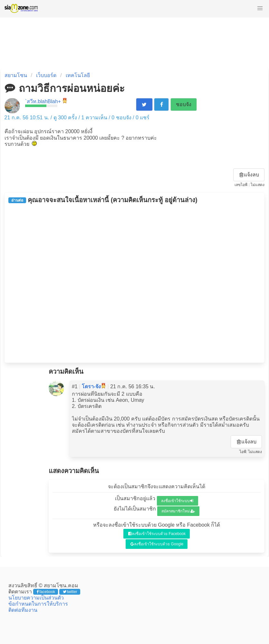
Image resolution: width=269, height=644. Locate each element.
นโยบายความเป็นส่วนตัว (36, 598)
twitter (70, 592)
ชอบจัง (184, 104)
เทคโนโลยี (78, 75)
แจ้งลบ (249, 175)
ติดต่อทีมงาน (23, 610)
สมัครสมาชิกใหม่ (178, 511)
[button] (260, 8)
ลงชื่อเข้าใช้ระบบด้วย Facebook (157, 534)
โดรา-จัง (91, 386)
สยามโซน (16, 75)
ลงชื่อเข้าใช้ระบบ (177, 501)
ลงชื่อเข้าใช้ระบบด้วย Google (157, 544)
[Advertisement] (135, 283)
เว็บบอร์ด (46, 75)
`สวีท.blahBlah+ (43, 101)
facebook (46, 592)
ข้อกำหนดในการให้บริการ (38, 604)
